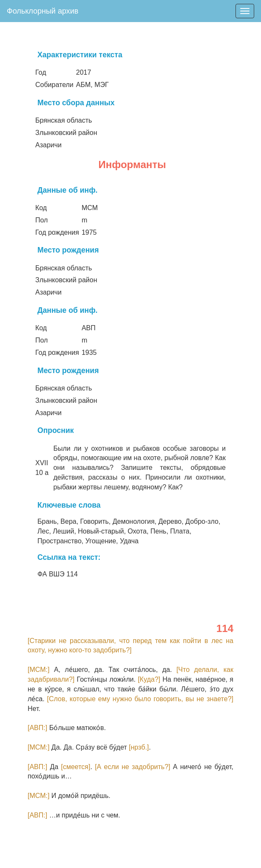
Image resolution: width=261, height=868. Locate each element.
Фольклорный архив (43, 11)
